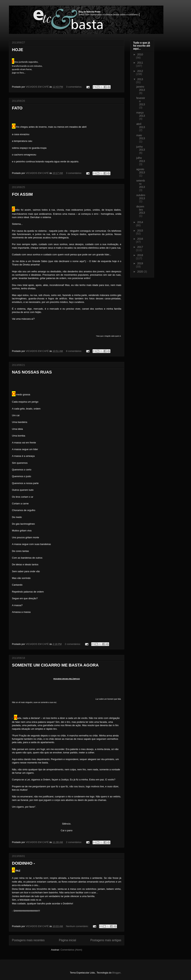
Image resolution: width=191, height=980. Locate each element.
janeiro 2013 (141, 88)
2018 (140, 255)
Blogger (116, 973)
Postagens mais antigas (106, 940)
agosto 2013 (141, 171)
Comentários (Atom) (71, 950)
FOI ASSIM (22, 194)
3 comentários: (75, 87)
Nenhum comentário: (78, 926)
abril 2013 (141, 126)
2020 (141, 272)
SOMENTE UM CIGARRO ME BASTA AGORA (55, 665)
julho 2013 (141, 159)
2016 (140, 239)
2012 (140, 71)
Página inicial (68, 940)
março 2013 (141, 114)
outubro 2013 (141, 197)
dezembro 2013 (141, 210)
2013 (140, 79)
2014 (140, 222)
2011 (140, 63)
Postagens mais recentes (28, 940)
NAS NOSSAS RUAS (32, 372)
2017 (140, 247)
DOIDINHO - (23, 863)
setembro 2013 (141, 184)
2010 (140, 54)
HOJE (18, 50)
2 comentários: (73, 644)
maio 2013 (141, 137)
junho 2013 (141, 148)
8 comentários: (74, 351)
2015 (140, 231)
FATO (17, 108)
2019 (140, 263)
